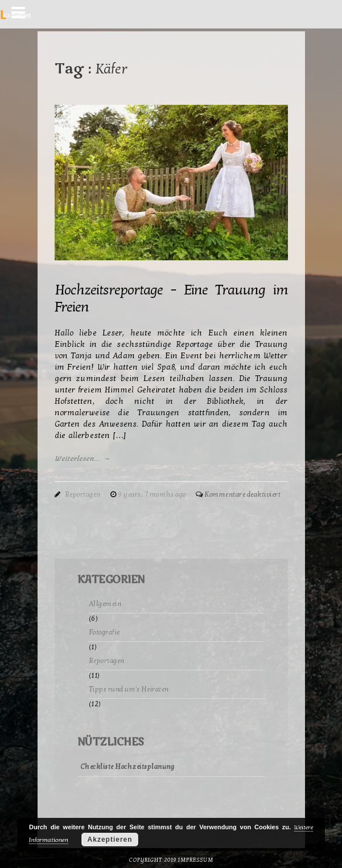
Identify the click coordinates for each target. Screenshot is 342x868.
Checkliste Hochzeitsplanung (128, 767)
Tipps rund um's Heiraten (129, 689)
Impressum (196, 860)
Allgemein (105, 604)
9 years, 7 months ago (153, 494)
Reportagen (83, 494)
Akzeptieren (110, 840)
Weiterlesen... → (83, 458)
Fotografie (104, 632)
